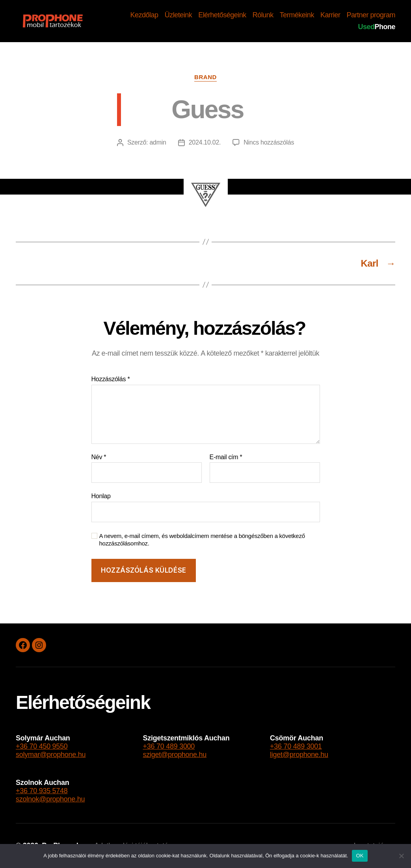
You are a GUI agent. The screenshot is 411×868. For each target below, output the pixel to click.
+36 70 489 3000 (169, 746)
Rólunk (263, 15)
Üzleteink (179, 15)
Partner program (371, 15)
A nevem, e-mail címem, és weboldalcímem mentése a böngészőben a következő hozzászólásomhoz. (202, 540)
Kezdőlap (144, 15)
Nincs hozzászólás (269, 142)
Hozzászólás (111, 379)
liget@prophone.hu (299, 755)
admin (158, 142)
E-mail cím (226, 457)
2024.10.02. (205, 142)
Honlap (101, 496)
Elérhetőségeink (222, 15)
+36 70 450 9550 (42, 746)
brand (205, 77)
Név (99, 457)
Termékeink (297, 15)
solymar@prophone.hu (51, 755)
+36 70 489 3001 (296, 746)
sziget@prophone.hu (175, 755)
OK (360, 856)
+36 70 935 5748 (42, 791)
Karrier (330, 15)
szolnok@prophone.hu (50, 799)
